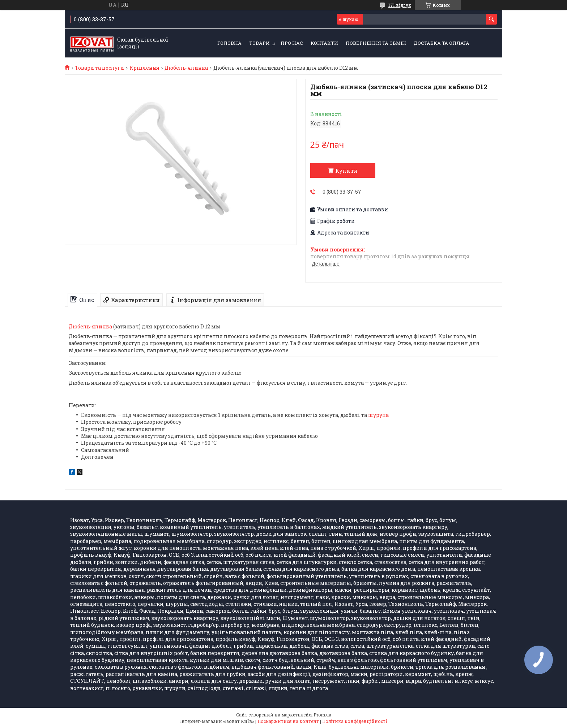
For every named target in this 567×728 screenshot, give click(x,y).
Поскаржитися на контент (288, 721)
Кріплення (144, 68)
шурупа (378, 415)
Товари (259, 43)
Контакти (324, 43)
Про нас (292, 43)
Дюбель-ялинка (186, 68)
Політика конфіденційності (355, 721)
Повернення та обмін (376, 43)
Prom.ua (322, 715)
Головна (229, 43)
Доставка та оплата (442, 43)
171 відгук (400, 5)
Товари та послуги (99, 68)
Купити (346, 171)
